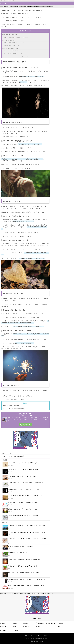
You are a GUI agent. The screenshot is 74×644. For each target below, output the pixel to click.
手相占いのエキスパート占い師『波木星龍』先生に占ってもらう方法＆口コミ (28, 540)
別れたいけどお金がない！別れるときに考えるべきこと (23, 509)
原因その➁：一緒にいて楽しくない (11, 45)
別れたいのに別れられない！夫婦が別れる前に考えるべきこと (24, 469)
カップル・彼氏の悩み (14, 6)
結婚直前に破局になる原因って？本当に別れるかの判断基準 (24, 489)
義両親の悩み (27, 627)
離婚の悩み (3, 627)
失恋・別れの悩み (18, 456)
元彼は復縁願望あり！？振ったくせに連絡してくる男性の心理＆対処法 (27, 579)
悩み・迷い (6, 6)
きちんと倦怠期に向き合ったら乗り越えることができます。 (16, 37)
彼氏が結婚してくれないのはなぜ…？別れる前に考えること (24, 463)
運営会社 (46, 636)
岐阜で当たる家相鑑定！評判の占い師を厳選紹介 (21, 546)
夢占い (60, 627)
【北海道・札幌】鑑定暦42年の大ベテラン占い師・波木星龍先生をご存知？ (28, 532)
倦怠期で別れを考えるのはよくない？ (10, 35)
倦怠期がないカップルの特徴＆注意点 (11, 405)
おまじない (3, 630)
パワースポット (16, 630)
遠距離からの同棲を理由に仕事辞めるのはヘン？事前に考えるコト (26, 496)
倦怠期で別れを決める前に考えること (10, 48)
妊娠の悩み (15, 627)
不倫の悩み (15, 623)
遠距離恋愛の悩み (51, 623)
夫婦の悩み (61, 623)
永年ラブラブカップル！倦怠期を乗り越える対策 (14, 408)
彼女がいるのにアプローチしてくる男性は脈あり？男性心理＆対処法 (26, 586)
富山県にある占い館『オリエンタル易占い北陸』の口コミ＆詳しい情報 (27, 526)
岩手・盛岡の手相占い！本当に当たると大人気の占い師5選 (24, 573)
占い (47, 627)
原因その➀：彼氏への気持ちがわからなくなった (14, 43)
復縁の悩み (26, 623)
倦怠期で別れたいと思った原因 (9, 40)
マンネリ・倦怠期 (23, 6)
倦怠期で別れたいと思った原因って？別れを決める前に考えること (40, 6)
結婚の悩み (3, 623)
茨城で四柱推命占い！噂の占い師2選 (18, 553)
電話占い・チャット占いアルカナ (34, 636)
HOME (2, 6)
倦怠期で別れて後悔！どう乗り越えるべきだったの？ (22, 476)
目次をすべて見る (26, 57)
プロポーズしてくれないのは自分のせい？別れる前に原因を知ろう (26, 483)
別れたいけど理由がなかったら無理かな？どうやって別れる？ (24, 516)
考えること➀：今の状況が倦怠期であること (13, 51)
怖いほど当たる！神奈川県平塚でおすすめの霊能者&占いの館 (24, 559)
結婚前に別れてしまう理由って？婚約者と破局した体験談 (23, 502)
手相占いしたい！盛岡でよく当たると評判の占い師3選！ (23, 566)
